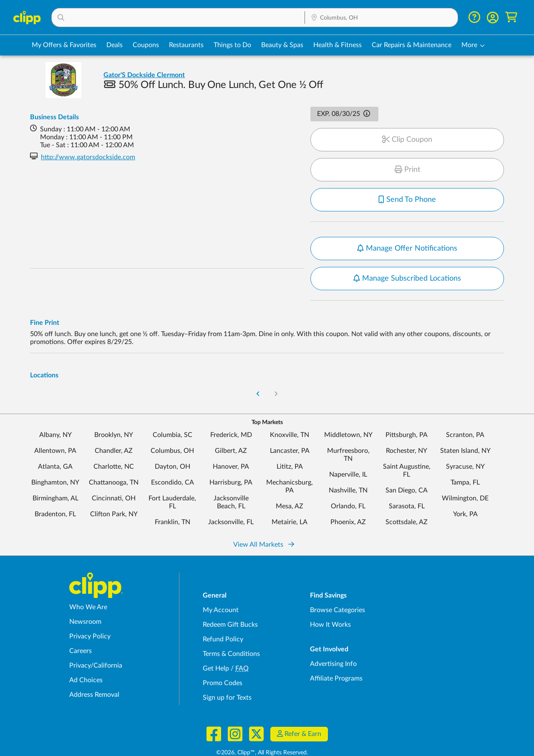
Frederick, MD (231, 414)
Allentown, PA (55, 430)
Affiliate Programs (336, 658)
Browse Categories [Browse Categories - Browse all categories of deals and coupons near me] (338, 589)
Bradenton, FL (55, 493)
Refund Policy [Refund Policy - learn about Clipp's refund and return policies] (223, 618)
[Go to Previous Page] (258, 373)
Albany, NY (55, 414)
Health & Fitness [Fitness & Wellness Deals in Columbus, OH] (338, 45)
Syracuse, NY (465, 446)
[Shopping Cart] (511, 17)
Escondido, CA (173, 462)
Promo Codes (223, 662)
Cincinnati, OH (114, 477)
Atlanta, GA (55, 446)
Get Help (216, 648)
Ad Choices (86, 659)
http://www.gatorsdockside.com (88, 157)
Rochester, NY (407, 430)
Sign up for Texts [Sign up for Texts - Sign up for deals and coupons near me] (227, 677)
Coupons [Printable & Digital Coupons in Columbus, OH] (146, 45)
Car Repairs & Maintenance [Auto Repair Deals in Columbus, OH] (412, 45)
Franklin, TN (173, 501)
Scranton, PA (465, 414)
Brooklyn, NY (114, 414)
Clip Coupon (407, 140)
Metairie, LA (290, 501)
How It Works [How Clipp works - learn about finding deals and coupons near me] (330, 604)
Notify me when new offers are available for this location (405, 242)
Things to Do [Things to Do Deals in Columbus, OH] (232, 45)
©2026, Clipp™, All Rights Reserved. (262, 732)
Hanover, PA (231, 446)
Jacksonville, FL (231, 501)
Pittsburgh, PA (407, 414)
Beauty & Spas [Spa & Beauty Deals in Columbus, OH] (282, 45)
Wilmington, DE (465, 477)
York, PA (465, 493)
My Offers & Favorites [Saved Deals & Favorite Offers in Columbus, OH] (64, 45)
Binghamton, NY (55, 462)
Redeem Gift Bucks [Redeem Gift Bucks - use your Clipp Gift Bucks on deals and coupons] (230, 604)
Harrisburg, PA (231, 462)
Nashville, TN (348, 470)
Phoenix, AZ (348, 501)
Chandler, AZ (114, 430)
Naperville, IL (348, 454)
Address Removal (94, 674)
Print (407, 170)
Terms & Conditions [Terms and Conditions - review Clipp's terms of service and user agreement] (231, 633)
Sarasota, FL (407, 485)
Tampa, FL (465, 462)
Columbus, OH (172, 430)
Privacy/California (96, 645)
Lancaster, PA (290, 430)
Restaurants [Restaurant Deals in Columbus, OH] (186, 45)
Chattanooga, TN (114, 462)
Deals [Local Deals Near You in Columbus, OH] (115, 45)
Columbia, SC (173, 414)
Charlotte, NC (114, 446)
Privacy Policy (90, 615)
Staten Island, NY (465, 430)
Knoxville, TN (290, 414)
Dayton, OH (173, 446)
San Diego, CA (407, 470)
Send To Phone (407, 200)
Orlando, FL (348, 485)
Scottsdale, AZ (407, 501)
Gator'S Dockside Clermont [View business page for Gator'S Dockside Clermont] (144, 75)
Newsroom (85, 601)
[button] (178, 18)
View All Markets (264, 524)
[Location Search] (381, 18)
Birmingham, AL (55, 477)
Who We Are (88, 586)
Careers (81, 630)
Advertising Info (333, 643)
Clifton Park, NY (114, 493)
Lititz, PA (290, 446)
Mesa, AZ (290, 485)
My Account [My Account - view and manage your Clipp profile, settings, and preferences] (221, 589)
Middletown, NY (348, 414)
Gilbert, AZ (231, 430)
